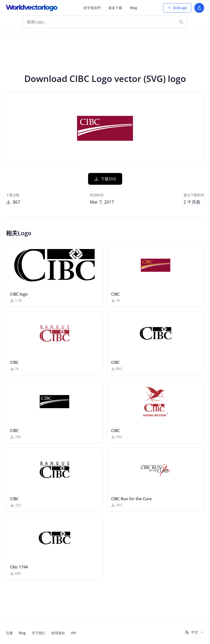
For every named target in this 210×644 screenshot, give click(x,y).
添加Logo (177, 8)
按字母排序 (92, 8)
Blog (134, 8)
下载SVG (105, 179)
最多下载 (115, 8)
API (74, 633)
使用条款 (58, 633)
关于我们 (39, 633)
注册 (9, 633)
